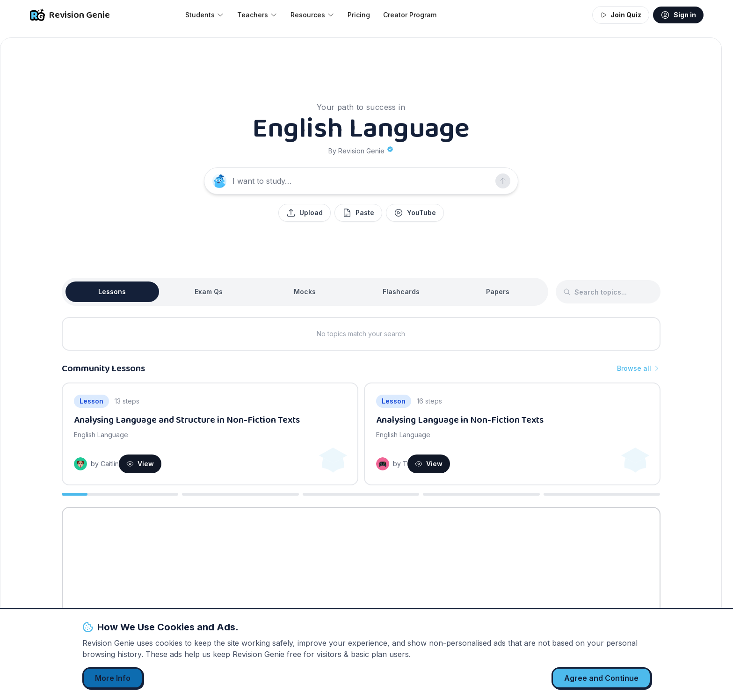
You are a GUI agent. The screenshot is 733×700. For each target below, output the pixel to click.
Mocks (305, 292)
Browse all (639, 368)
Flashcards (401, 292)
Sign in (678, 15)
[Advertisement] (361, 579)
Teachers (257, 15)
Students (205, 15)
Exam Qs (209, 292)
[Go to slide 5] (602, 494)
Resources (312, 15)
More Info (113, 678)
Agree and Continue (601, 678)
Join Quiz (621, 15)
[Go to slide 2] (240, 494)
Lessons (112, 292)
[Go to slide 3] (361, 494)
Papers (498, 292)
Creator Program (410, 15)
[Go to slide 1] (120, 494)
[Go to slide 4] (481, 494)
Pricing (359, 15)
